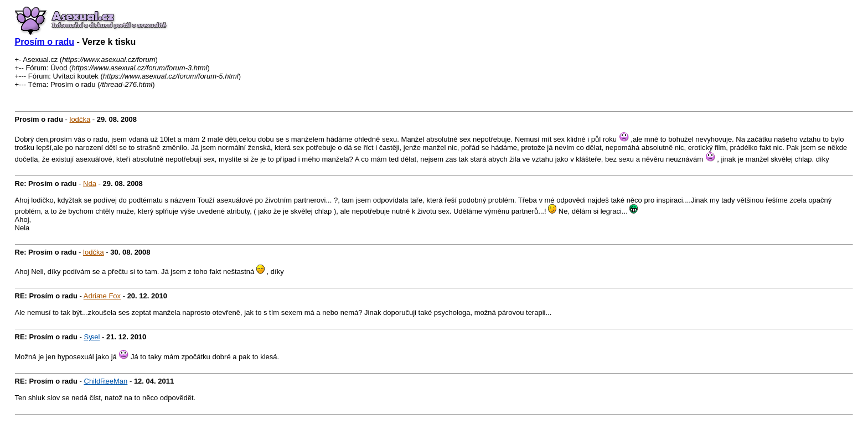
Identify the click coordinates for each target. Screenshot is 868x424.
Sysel (92, 337)
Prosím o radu (45, 42)
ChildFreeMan (106, 381)
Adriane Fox (102, 296)
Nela (90, 183)
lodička (80, 119)
